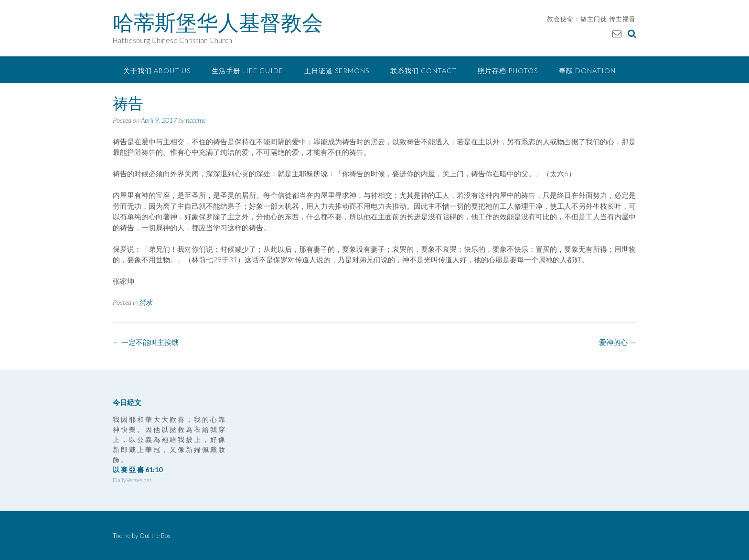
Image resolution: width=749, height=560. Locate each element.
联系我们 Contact (423, 70)
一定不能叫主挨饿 (146, 342)
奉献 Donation (587, 70)
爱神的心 (618, 342)
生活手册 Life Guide (247, 70)
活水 (146, 302)
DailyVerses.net (132, 480)
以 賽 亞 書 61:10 (138, 469)
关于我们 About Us (157, 70)
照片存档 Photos (508, 70)
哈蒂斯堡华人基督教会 (218, 22)
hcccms (196, 120)
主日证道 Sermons (337, 70)
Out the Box (155, 536)
